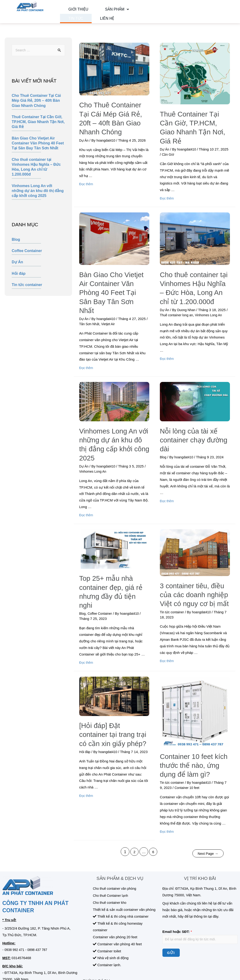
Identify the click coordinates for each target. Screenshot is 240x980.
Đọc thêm (87, 177)
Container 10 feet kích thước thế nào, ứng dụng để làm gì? (191, 719)
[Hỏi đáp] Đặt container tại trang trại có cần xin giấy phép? (112, 688)
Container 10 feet (191, 739)
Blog (16, 247)
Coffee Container (27, 258)
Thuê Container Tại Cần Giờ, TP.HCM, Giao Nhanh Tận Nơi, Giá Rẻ (38, 129)
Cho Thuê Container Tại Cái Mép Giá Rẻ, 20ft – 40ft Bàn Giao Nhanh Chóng (36, 108)
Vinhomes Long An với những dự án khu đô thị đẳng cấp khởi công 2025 (38, 198)
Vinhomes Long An (214, 301)
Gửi (171, 903)
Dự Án (17, 269)
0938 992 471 (15, 899)
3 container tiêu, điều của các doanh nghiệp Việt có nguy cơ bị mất (192, 555)
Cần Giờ (177, 147)
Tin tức (125, 11)
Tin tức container (27, 292)
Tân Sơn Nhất (92, 301)
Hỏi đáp (19, 281)
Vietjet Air (112, 301)
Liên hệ (70, 24)
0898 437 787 (40, 899)
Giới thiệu (73, 11)
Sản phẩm (100, 11)
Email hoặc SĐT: (177, 881)
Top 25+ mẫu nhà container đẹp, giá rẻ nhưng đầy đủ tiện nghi (113, 548)
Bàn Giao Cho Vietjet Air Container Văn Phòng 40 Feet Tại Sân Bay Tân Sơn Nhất (38, 151)
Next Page (207, 803)
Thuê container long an (180, 301)
